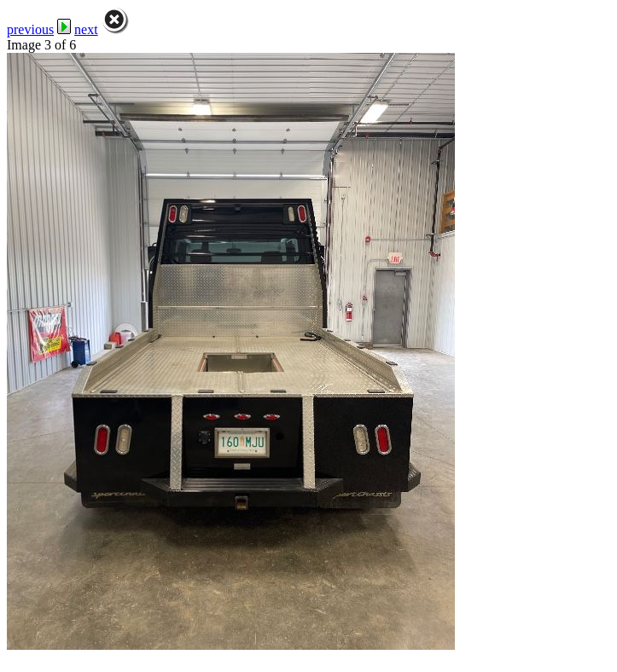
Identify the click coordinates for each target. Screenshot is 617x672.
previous (30, 29)
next (86, 29)
